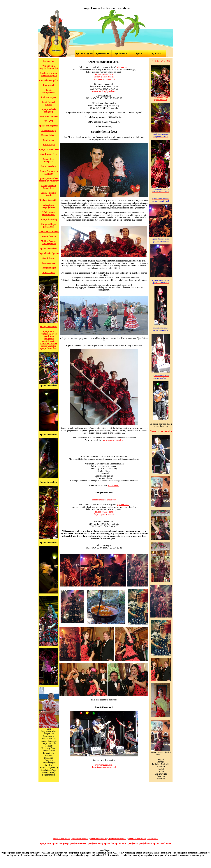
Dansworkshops (49, 131)
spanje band (49, 331)
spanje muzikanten (49, 343)
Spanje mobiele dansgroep (49, 111)
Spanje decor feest (49, 154)
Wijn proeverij (49, 263)
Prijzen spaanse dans (104, 74)
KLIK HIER (114, 485)
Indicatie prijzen (49, 97)
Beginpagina (49, 61)
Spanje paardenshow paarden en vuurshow (49, 180)
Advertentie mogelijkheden (49, 206)
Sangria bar (49, 140)
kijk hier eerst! (123, 67)
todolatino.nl (153, 839)
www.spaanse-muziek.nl (113, 440)
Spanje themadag (49, 219)
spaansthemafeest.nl (80, 839)
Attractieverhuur (49, 166)
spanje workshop (49, 346)
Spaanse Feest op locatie (49, 194)
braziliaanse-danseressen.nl (104, 767)
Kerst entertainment (49, 116)
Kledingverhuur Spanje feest (49, 187)
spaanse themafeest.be (137, 839)
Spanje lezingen (49, 268)
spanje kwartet (49, 341)
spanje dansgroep (49, 334)
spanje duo (49, 336)
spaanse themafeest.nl (117, 839)
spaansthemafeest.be (98, 839)
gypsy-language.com (104, 765)
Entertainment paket (49, 80)
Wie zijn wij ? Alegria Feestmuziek (49, 67)
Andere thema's (49, 236)
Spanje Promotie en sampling (49, 172)
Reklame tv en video (49, 200)
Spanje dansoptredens (49, 91)
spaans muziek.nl (161, 100)
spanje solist (121, 843)
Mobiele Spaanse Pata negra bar (49, 242)
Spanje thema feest (49, 248)
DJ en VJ (49, 121)
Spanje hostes (49, 258)
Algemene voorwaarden (161, 431)
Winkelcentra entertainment (49, 213)
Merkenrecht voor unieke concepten (49, 74)
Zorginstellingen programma (49, 225)
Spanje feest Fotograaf (49, 160)
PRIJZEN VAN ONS (161, 61)
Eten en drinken (49, 135)
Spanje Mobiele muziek (49, 103)
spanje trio (49, 339)
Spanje (42, 126)
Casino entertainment (49, 231)
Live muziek (49, 85)
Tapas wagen (49, 145)
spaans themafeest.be (61, 839)
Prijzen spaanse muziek (104, 77)
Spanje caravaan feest (49, 149)
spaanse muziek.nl (161, 98)
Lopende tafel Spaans (49, 253)
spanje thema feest (49, 348)
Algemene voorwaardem (104, 79)
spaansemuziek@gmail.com (104, 91)
